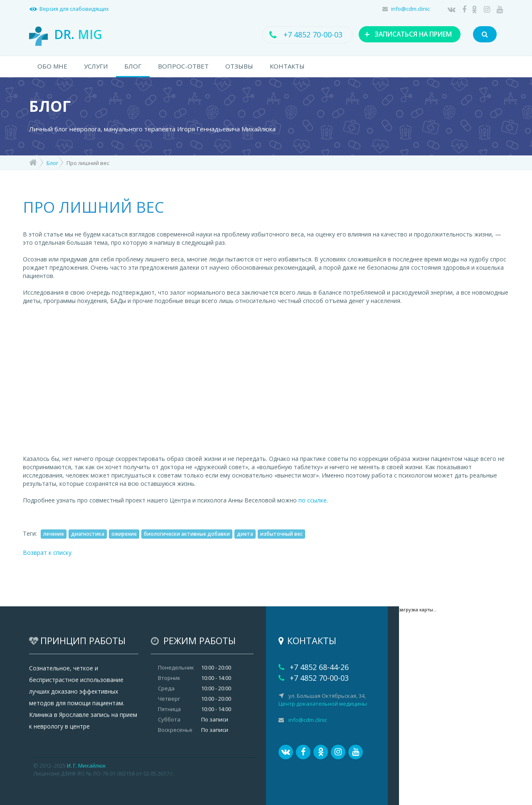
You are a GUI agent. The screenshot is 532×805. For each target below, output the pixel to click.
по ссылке (313, 500)
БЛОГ (133, 66)
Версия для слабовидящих (74, 9)
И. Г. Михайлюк (86, 766)
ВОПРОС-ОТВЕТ (183, 66)
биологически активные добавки (187, 534)
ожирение (124, 534)
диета (245, 534)
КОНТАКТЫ (287, 66)
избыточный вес (281, 534)
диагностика (88, 534)
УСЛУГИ (96, 66)
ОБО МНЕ (52, 66)
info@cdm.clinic (410, 9)
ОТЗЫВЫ (239, 66)
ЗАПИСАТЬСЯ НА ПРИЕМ (404, 34)
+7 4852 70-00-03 (301, 34)
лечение (54, 534)
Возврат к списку (47, 553)
